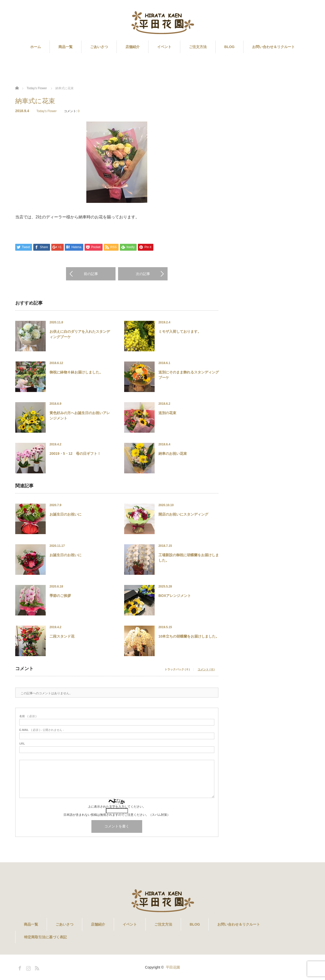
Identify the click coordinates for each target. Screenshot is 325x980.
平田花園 (173, 967)
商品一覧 (66, 47)
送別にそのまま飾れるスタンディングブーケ (189, 375)
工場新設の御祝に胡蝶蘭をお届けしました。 (189, 558)
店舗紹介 (133, 47)
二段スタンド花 (62, 636)
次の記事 (143, 274)
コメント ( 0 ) (206, 669)
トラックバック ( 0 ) (177, 669)
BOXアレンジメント (175, 596)
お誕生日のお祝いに (66, 514)
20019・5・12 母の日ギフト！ (75, 454)
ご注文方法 (198, 47)
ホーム (36, 47)
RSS (36, 967)
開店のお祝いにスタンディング (183, 514)
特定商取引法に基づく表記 (45, 937)
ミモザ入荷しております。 (180, 331)
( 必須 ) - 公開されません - (42, 730)
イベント (164, 47)
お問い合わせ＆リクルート (273, 47)
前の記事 (91, 274)
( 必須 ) (28, 716)
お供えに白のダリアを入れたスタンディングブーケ (80, 334)
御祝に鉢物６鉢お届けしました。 (76, 372)
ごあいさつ (99, 47)
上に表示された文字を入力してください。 (117, 807)
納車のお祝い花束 (173, 454)
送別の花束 (167, 413)
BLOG (229, 47)
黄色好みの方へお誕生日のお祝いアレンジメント (80, 416)
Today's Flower (46, 111)
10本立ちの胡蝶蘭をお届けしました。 (189, 636)
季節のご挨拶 (60, 596)
